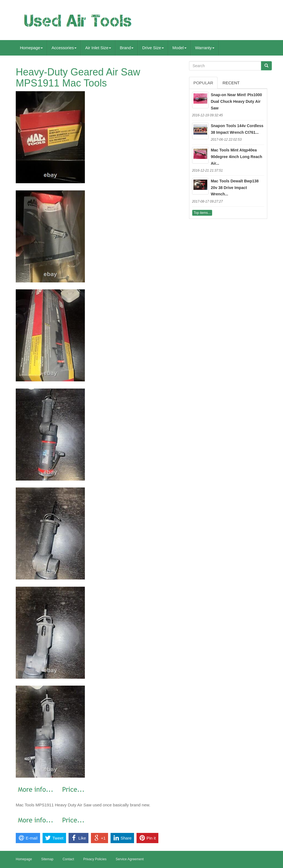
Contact (68, 859)
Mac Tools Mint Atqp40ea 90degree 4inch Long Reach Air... (237, 157)
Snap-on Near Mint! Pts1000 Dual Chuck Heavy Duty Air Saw (236, 101)
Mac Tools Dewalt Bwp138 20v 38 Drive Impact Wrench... (235, 188)
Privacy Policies (95, 859)
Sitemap (47, 859)
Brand (127, 48)
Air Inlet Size (98, 48)
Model (180, 48)
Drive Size (153, 48)
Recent (231, 83)
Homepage (31, 48)
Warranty (205, 48)
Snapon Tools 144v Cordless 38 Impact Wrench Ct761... (237, 129)
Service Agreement (130, 859)
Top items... (202, 213)
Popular (203, 83)
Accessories (64, 48)
